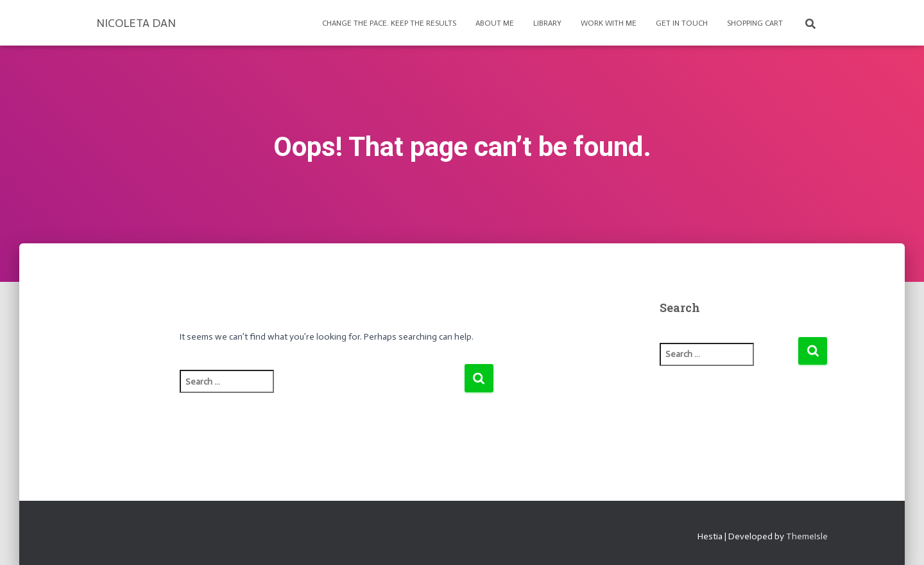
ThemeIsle (807, 536)
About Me (495, 23)
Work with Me (609, 23)
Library (547, 23)
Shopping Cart (755, 23)
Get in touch (682, 23)
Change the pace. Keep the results (389, 23)
